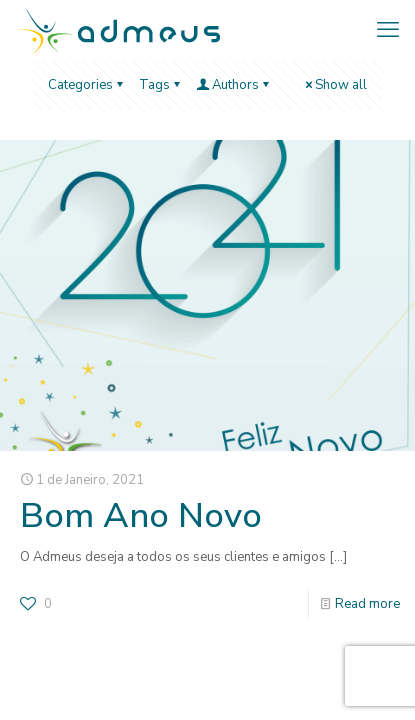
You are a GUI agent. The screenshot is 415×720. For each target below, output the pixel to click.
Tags (161, 85)
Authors (234, 85)
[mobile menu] (388, 30)
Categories (87, 85)
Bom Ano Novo (141, 515)
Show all (334, 85)
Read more (367, 604)
